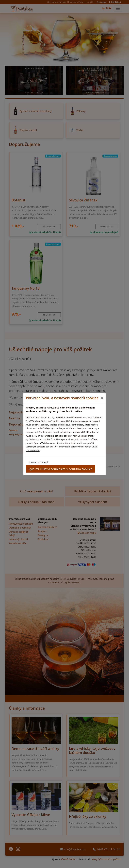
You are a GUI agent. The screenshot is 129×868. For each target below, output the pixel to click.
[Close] (102, 398)
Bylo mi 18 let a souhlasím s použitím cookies (60, 469)
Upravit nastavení (38, 462)
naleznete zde (33, 450)
